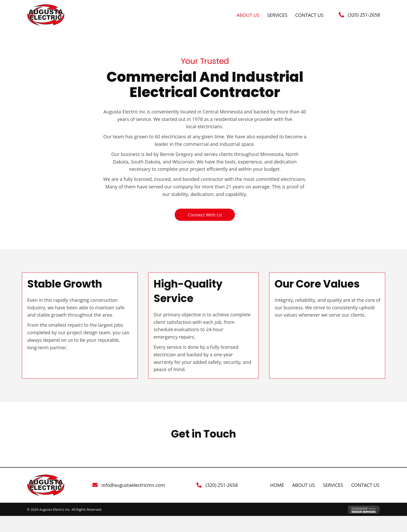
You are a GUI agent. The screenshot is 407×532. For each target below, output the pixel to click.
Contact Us (365, 486)
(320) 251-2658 (364, 15)
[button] (205, 215)
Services (333, 486)
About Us (303, 486)
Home (277, 486)
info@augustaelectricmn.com (133, 485)
